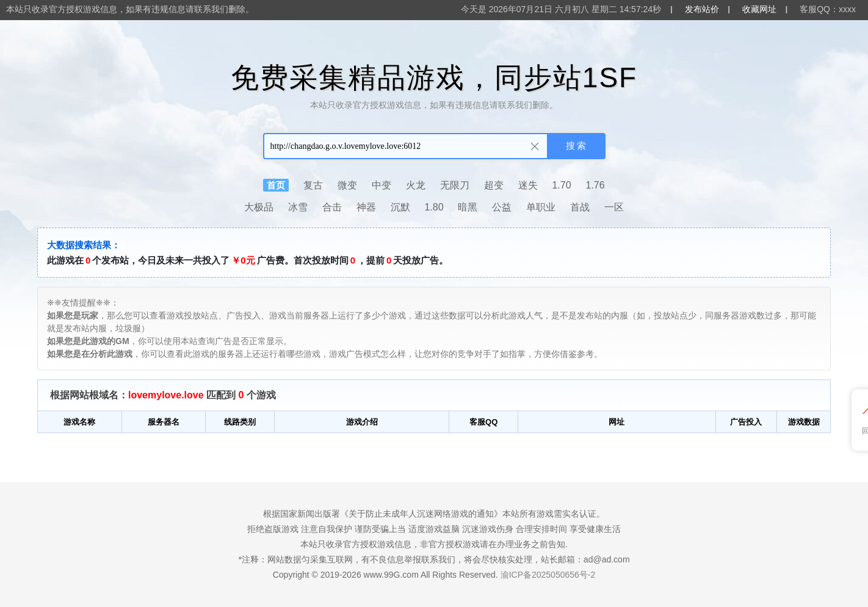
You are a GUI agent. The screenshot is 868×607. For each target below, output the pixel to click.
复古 (313, 185)
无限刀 (455, 185)
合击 (332, 207)
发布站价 (702, 9)
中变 (382, 185)
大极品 (259, 207)
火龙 (416, 185)
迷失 (528, 185)
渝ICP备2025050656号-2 (548, 575)
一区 (614, 207)
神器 (366, 207)
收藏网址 (759, 9)
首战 (580, 207)
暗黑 (468, 207)
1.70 (561, 185)
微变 (347, 185)
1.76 (595, 185)
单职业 (541, 207)
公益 (502, 207)
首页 (276, 185)
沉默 (400, 207)
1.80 (434, 207)
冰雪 (298, 207)
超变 (494, 185)
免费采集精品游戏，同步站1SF (434, 77)
